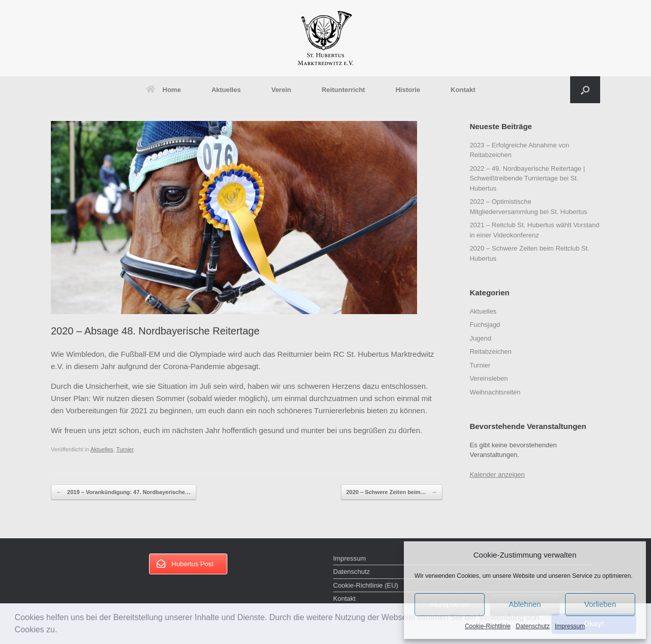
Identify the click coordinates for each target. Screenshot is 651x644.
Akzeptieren (449, 604)
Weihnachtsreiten (495, 392)
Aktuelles (226, 90)
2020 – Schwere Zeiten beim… (392, 492)
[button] (61, 631)
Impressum (570, 626)
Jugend (480, 338)
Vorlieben (600, 604)
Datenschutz (533, 626)
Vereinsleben (489, 378)
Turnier (125, 449)
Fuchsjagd (485, 325)
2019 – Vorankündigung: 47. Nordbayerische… (124, 492)
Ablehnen (525, 604)
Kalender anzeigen (497, 474)
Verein (281, 90)
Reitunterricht (343, 90)
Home (164, 90)
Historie (408, 90)
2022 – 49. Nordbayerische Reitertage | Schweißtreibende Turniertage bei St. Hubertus (527, 178)
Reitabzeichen (490, 351)
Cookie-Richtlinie (488, 626)
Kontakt (463, 90)
